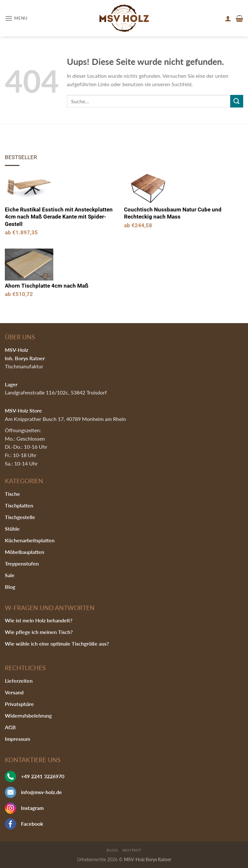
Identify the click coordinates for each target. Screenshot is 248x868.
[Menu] (16, 18)
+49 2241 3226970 (43, 776)
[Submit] (237, 101)
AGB (10, 727)
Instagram (32, 808)
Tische (12, 494)
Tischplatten (19, 505)
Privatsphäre (19, 704)
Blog (10, 587)
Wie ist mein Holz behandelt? (39, 620)
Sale (10, 575)
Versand (14, 692)
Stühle (12, 529)
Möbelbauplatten (25, 552)
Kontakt (132, 850)
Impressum (17, 739)
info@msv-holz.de (41, 792)
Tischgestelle (20, 517)
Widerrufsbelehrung (28, 715)
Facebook (32, 824)
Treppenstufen (22, 563)
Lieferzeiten (19, 681)
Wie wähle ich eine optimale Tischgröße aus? (57, 643)
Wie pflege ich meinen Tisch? (39, 632)
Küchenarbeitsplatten (30, 540)
